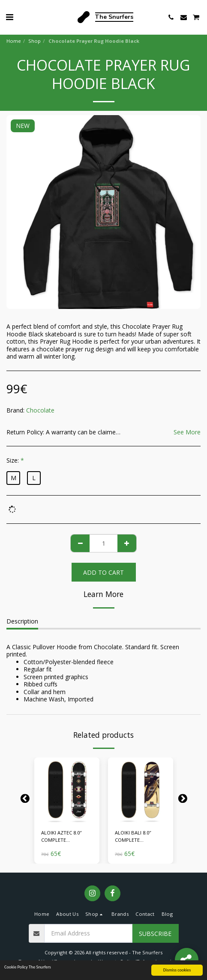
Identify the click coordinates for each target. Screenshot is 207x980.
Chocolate (40, 410)
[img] (67, 790)
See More (187, 432)
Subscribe (155, 934)
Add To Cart (103, 572)
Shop (34, 41)
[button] (9, 17)
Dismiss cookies (177, 971)
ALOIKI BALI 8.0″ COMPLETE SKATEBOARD (133, 837)
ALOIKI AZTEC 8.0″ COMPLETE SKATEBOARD (61, 837)
